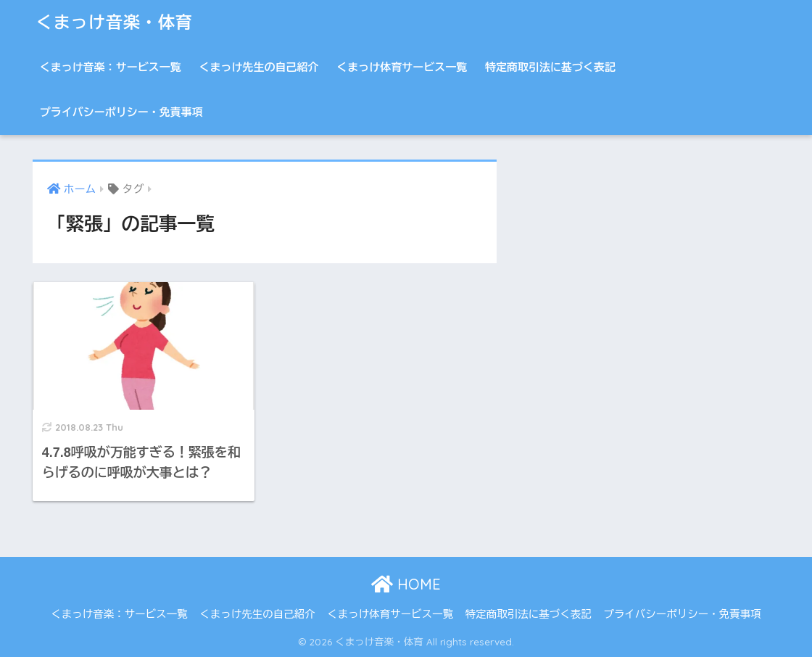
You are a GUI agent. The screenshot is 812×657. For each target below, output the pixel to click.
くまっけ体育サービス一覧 (402, 67)
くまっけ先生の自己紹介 (259, 67)
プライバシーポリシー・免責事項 (121, 112)
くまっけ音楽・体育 (115, 22)
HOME (406, 584)
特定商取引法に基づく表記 (550, 67)
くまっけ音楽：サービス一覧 (111, 67)
